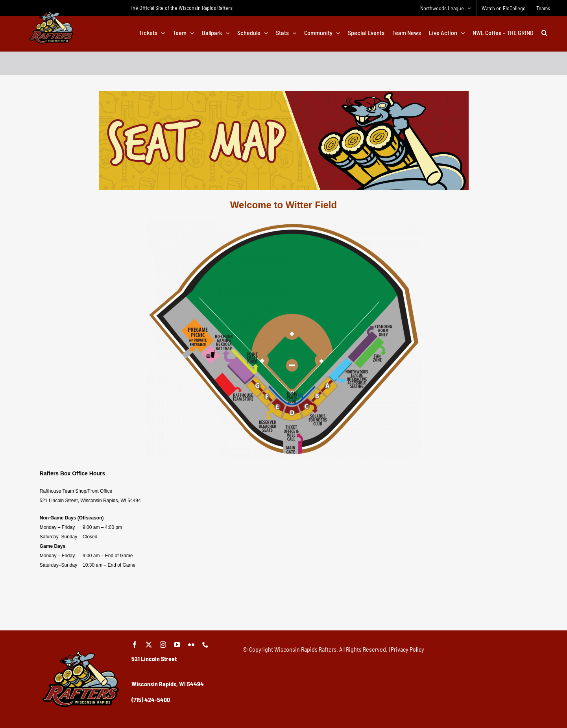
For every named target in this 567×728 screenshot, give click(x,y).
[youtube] (177, 645)
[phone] (205, 645)
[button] (544, 33)
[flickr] (191, 645)
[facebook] (135, 645)
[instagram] (163, 645)
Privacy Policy (407, 649)
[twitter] (149, 645)
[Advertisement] (284, 602)
